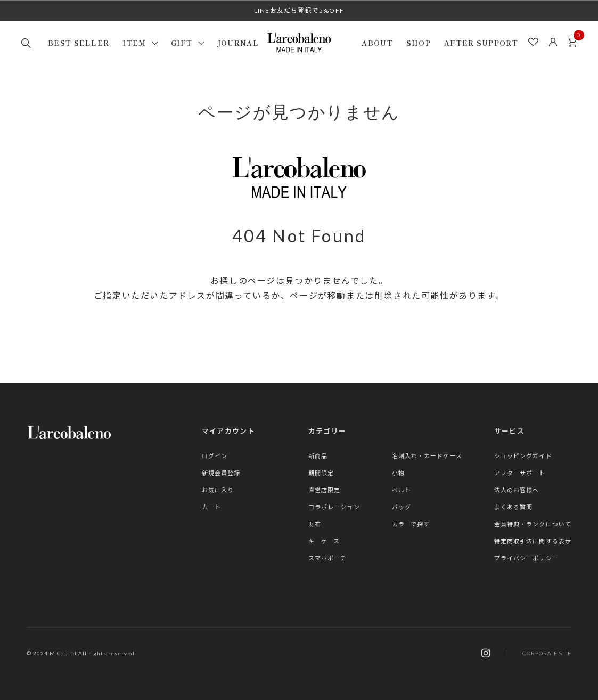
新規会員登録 (221, 473)
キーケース (324, 541)
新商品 (318, 456)
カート (575, 39)
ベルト (402, 490)
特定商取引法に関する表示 (533, 541)
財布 (315, 524)
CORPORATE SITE (547, 653)
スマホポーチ (328, 558)
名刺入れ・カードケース (427, 456)
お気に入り (218, 490)
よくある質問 (514, 507)
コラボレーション (334, 507)
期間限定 (321, 473)
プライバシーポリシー (526, 558)
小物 (398, 473)
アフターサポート (520, 473)
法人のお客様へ (517, 490)
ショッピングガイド (523, 456)
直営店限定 (325, 490)
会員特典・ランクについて (533, 524)
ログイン (215, 456)
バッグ (402, 507)
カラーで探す (411, 524)
